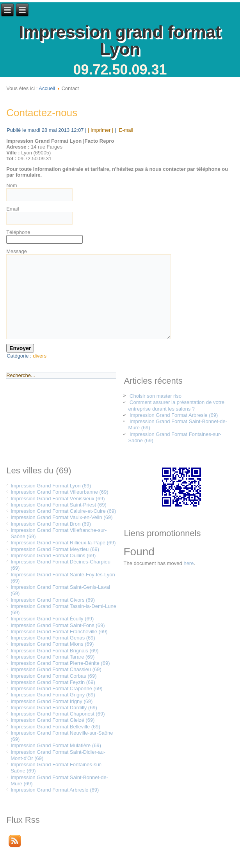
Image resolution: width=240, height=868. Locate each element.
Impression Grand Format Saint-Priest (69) (59, 505)
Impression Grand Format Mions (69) (52, 644)
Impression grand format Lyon (120, 40)
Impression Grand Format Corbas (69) (53, 676)
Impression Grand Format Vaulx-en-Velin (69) (61, 517)
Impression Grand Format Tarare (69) (52, 657)
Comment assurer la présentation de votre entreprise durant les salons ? (176, 405)
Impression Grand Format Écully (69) (52, 619)
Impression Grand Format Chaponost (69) (58, 714)
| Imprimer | (100, 130)
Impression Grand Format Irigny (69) (52, 701)
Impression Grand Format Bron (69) (51, 524)
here (188, 563)
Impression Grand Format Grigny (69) (53, 695)
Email (13, 209)
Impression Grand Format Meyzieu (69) (55, 549)
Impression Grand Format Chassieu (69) (56, 669)
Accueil (47, 88)
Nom (12, 185)
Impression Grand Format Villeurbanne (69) (60, 492)
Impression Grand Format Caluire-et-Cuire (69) (63, 511)
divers (40, 356)
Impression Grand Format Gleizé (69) (52, 720)
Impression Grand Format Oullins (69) (53, 555)
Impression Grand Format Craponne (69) (57, 688)
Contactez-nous (42, 113)
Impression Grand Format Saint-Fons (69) (58, 625)
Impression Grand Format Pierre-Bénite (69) (60, 663)
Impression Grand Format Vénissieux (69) (58, 499)
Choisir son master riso (156, 396)
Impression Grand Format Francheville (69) (59, 632)
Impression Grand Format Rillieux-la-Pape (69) (63, 543)
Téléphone (18, 232)
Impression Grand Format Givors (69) (53, 600)
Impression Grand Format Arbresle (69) (174, 415)
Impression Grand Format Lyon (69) (51, 486)
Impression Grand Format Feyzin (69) (53, 682)
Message (17, 251)
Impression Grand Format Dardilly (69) (54, 708)
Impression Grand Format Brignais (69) (54, 651)
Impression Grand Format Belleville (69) (55, 727)
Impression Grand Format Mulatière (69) (56, 745)
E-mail (125, 130)
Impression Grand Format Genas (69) (53, 638)
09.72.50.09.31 (120, 70)
